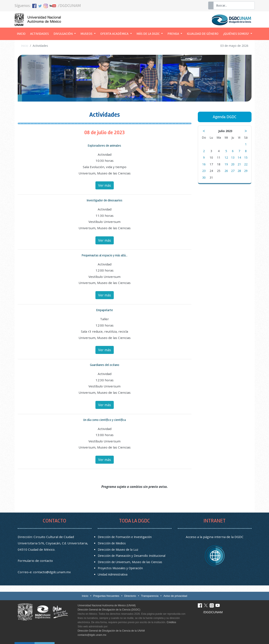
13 (233, 157)
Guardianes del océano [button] (105, 365)
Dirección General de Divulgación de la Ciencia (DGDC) (109, 610)
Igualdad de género (203, 34)
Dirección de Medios (112, 543)
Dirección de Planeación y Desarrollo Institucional (132, 556)
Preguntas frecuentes (106, 596)
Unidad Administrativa (113, 574)
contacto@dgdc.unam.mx (52, 572)
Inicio (22, 33)
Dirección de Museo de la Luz (118, 550)
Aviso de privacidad (175, 596)
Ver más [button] (105, 185)
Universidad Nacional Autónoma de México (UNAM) (107, 605)
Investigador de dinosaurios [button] (105, 200)
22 (246, 164)
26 (226, 171)
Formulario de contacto (35, 561)
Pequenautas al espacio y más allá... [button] (105, 255)
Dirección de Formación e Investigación (125, 537)
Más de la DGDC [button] (148, 34)
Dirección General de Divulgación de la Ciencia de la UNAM (111, 631)
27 (233, 171)
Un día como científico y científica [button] (104, 420)
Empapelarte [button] (105, 310)
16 (204, 164)
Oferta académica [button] (115, 34)
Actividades (39, 34)
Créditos (171, 622)
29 (246, 171)
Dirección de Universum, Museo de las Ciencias (130, 562)
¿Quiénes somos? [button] (236, 34)
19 (226, 164)
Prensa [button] (174, 34)
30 (204, 177)
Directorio (130, 596)
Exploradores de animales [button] (104, 146)
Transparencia (150, 596)
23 (204, 171)
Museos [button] (87, 34)
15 (246, 157)
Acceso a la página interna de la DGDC (215, 537)
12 (226, 157)
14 (239, 157)
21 (239, 164)
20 (233, 164)
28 (239, 171)
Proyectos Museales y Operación (120, 568)
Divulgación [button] (63, 34)
